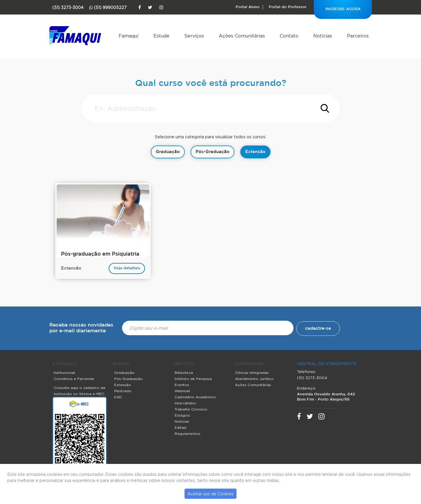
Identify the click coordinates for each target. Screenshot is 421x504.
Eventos (182, 385)
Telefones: (307, 372)
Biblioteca (184, 373)
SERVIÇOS (184, 364)
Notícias (323, 36)
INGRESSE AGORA (343, 9)
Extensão (123, 385)
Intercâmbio (185, 403)
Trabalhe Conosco (191, 409)
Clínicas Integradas (252, 373)
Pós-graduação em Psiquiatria (100, 254)
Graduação (124, 373)
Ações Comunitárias (242, 36)
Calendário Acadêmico (195, 397)
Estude (161, 36)
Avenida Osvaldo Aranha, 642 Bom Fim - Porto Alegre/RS (326, 397)
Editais (181, 427)
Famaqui (128, 36)
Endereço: (307, 388)
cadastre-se (318, 328)
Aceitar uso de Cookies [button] (210, 494)
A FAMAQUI (65, 364)
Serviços (194, 36)
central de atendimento (327, 364)
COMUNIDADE (248, 364)
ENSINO (121, 364)
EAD (118, 397)
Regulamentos (188, 434)
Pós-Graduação (128, 379)
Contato (289, 36)
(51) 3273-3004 (312, 378)
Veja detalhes (127, 268)
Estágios (182, 415)
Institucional (64, 373)
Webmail (182, 391)
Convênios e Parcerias (74, 379)
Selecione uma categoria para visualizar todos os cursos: (210, 137)
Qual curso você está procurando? (211, 84)
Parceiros (358, 36)
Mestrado (123, 391)
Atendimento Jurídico (254, 379)
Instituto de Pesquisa (193, 379)
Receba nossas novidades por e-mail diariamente (81, 328)
